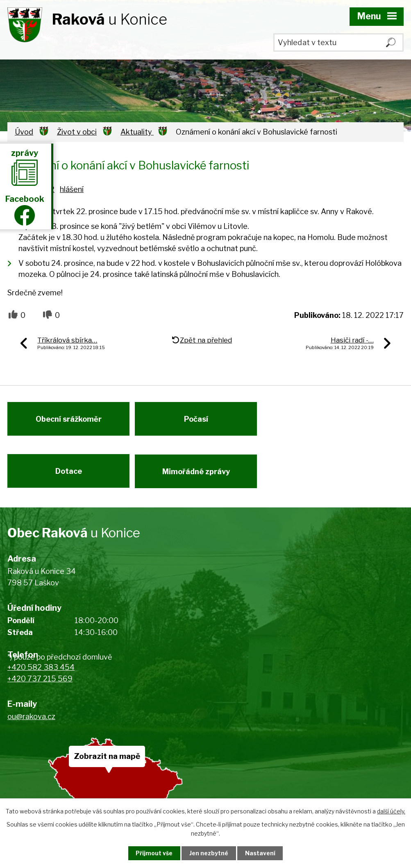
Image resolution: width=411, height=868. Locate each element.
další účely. (391, 811)
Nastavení (262, 853)
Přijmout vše (152, 853)
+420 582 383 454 (41, 673)
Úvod (24, 132)
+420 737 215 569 (40, 685)
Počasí (198, 421)
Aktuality (137, 132)
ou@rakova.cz (31, 722)
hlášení (72, 189)
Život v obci (77, 132)
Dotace (69, 476)
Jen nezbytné (209, 853)
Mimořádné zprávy (198, 476)
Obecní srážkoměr (69, 421)
